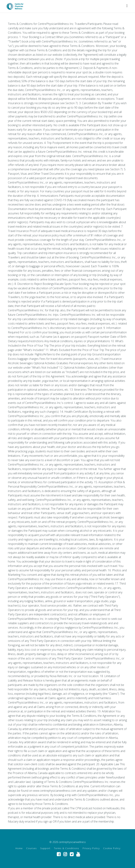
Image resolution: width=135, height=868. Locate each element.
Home (19, 848)
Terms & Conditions (67, 848)
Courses (31, 848)
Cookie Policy (112, 848)
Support (45, 848)
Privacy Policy (91, 848)
